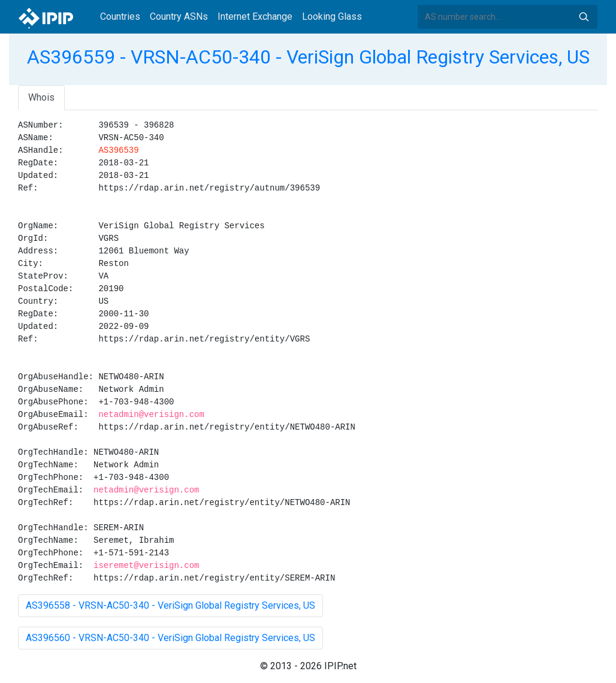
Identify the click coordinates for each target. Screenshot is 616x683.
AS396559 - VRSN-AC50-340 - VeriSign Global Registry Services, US (308, 57)
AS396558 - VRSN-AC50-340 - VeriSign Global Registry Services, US (170, 605)
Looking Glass (332, 16)
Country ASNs (179, 16)
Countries (120, 16)
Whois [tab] (41, 97)
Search (584, 17)
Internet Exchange (255, 16)
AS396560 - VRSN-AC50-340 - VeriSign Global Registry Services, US (170, 638)
